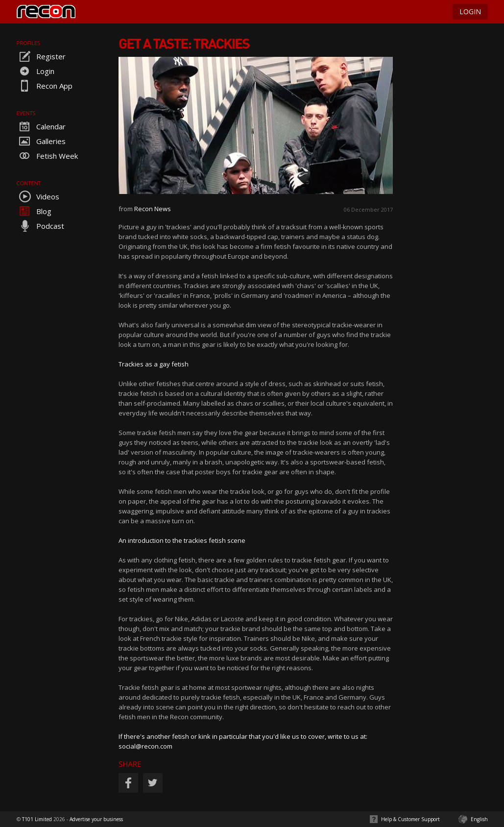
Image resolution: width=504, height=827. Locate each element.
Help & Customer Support (410, 819)
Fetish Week (47, 156)
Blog (34, 211)
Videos (38, 196)
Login (36, 71)
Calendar (41, 126)
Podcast (40, 226)
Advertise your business (96, 819)
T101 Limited (37, 819)
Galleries (41, 141)
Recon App (45, 86)
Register (41, 56)
